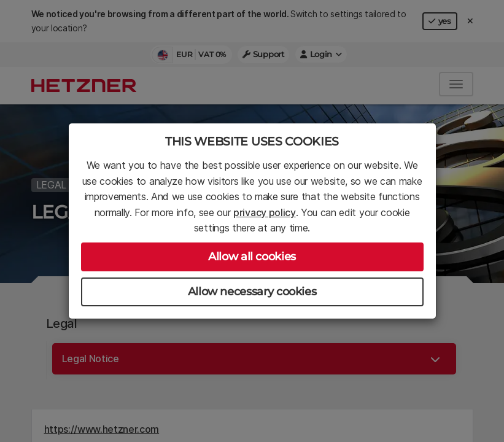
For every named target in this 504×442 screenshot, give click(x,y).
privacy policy (265, 212)
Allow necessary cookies (252, 292)
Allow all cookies (252, 257)
